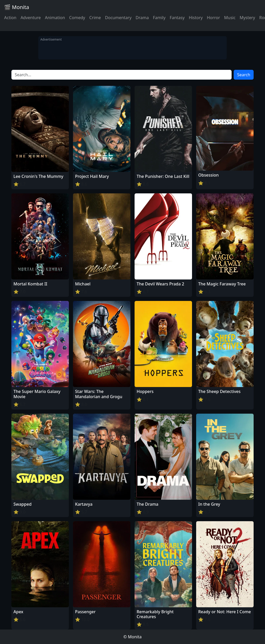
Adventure (31, 18)
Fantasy (177, 18)
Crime (95, 18)
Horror (213, 18)
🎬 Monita (17, 7)
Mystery (247, 18)
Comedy (77, 18)
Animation (55, 18)
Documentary (118, 18)
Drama (142, 18)
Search (244, 75)
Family (159, 18)
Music (230, 18)
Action (10, 18)
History (196, 18)
